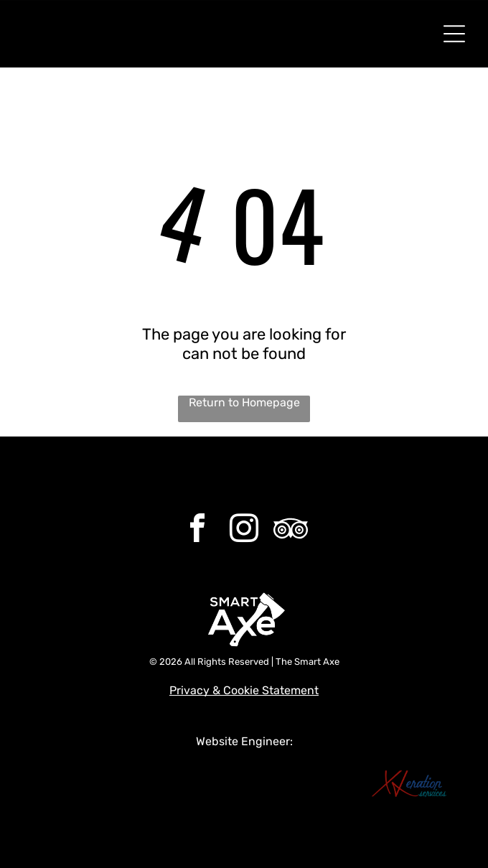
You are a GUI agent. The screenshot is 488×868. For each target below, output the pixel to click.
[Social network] (291, 530)
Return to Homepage (244, 402)
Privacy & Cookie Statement (244, 690)
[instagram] (244, 530)
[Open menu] (454, 34)
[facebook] (197, 530)
